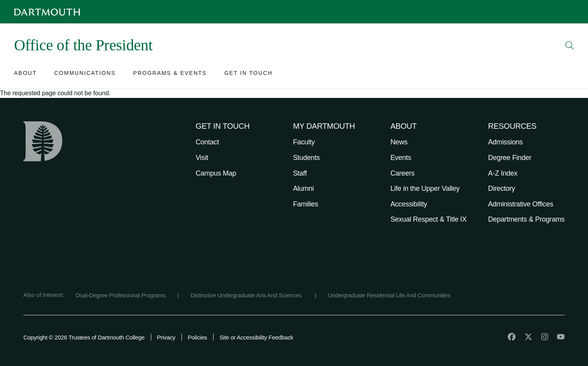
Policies (197, 337)
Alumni (303, 188)
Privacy (166, 337)
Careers (403, 173)
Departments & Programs (526, 219)
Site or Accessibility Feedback (256, 337)
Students (306, 158)
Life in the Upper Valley (425, 188)
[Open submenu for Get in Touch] (249, 75)
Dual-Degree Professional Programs (121, 295)
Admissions (506, 142)
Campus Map (216, 173)
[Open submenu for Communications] (85, 75)
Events (401, 158)
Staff (300, 173)
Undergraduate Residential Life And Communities (389, 295)
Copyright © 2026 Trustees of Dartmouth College (84, 337)
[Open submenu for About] (25, 75)
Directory (502, 188)
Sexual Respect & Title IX (429, 219)
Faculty (304, 142)
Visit (202, 158)
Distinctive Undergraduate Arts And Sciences (247, 295)
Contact (207, 142)
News (399, 142)
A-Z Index (503, 173)
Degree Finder (510, 158)
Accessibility (409, 204)
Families (306, 204)
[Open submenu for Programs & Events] (170, 75)
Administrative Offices (521, 204)
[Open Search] (570, 45)
